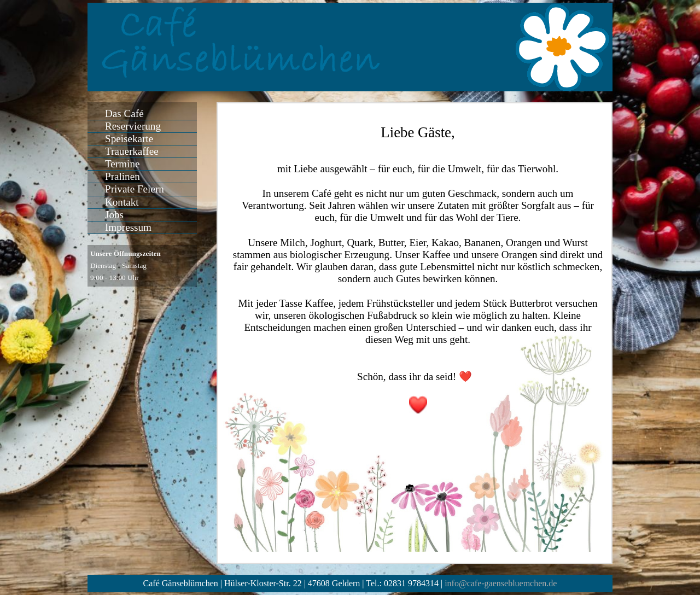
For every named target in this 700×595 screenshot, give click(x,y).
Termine (122, 164)
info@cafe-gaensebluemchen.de (501, 583)
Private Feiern (135, 189)
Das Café (124, 113)
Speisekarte (129, 139)
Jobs (114, 215)
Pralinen (122, 176)
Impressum (128, 227)
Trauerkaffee (132, 151)
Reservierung (133, 126)
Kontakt (122, 202)
